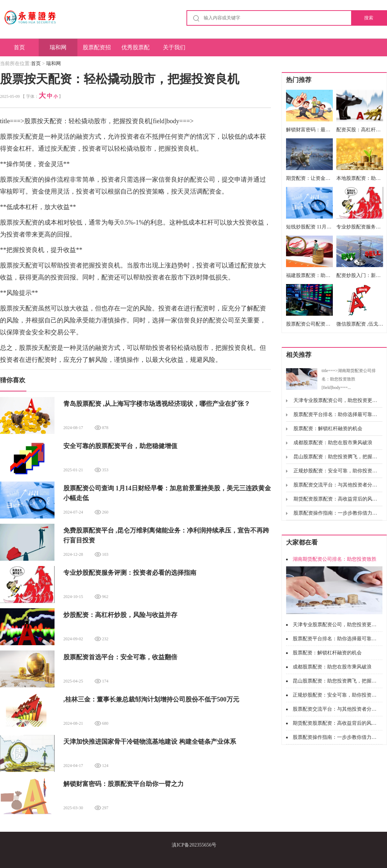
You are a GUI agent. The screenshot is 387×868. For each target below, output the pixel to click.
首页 (19, 47)
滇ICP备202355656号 (194, 845)
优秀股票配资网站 (135, 50)
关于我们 (174, 47)
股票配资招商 (97, 50)
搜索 (369, 18)
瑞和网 (58, 47)
